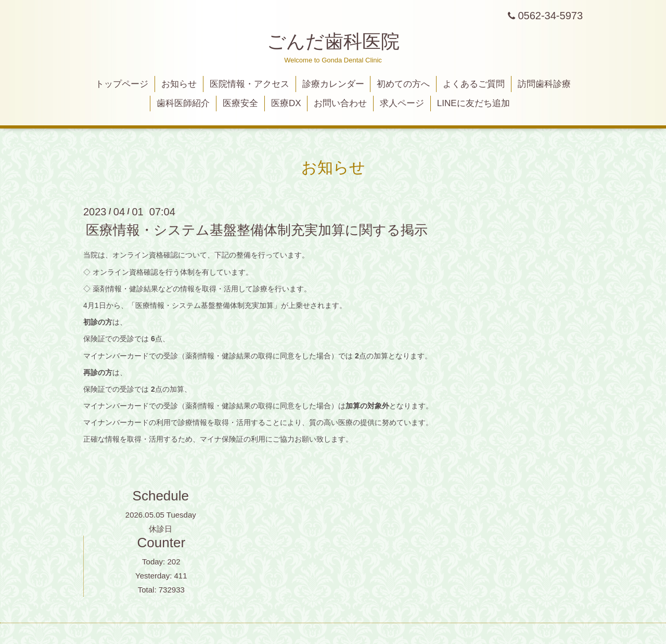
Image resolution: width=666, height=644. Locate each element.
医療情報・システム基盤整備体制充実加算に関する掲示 (257, 230)
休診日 (161, 529)
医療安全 (240, 103)
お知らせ (179, 84)
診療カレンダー (333, 84)
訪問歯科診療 (544, 84)
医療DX (286, 103)
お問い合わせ (340, 103)
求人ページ (402, 103)
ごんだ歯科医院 (333, 41)
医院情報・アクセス (249, 84)
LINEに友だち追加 (473, 103)
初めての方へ (403, 84)
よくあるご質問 (474, 84)
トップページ (122, 84)
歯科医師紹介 (183, 103)
